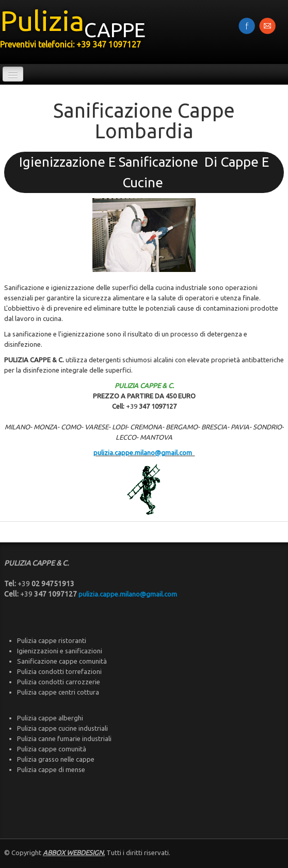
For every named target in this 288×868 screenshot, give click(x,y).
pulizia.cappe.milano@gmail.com (144, 453)
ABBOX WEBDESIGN (73, 853)
